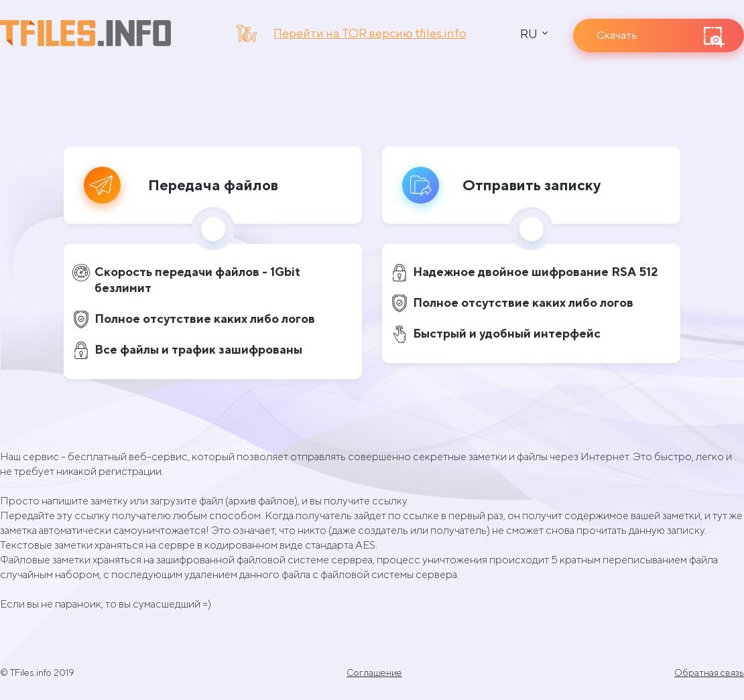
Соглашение (374, 673)
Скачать (617, 35)
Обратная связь (709, 673)
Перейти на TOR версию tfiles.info (370, 33)
